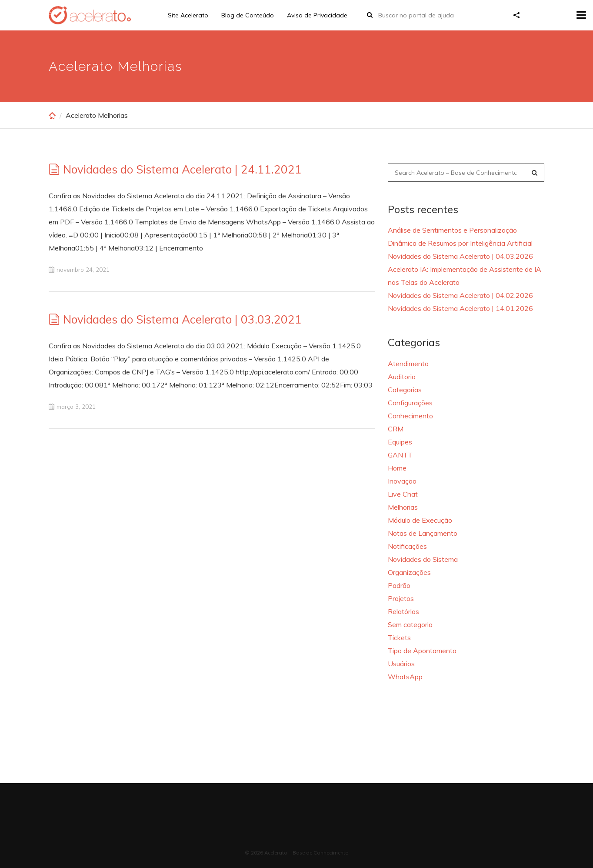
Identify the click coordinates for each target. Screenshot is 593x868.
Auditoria (402, 377)
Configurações (410, 403)
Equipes (400, 442)
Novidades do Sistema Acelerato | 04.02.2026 (460, 295)
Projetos (401, 598)
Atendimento (408, 364)
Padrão (399, 585)
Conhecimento (410, 416)
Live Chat (403, 494)
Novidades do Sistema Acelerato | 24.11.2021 (182, 169)
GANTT (400, 455)
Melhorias (403, 507)
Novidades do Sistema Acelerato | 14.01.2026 (460, 308)
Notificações (407, 546)
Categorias (405, 390)
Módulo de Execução (420, 520)
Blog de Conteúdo (248, 15)
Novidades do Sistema (423, 559)
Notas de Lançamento (423, 533)
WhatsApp (405, 677)
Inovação (402, 481)
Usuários (401, 664)
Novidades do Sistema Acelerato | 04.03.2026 (460, 256)
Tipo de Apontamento (422, 651)
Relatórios (403, 611)
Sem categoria (410, 624)
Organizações (409, 572)
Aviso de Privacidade (317, 15)
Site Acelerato (188, 15)
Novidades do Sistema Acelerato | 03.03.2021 (182, 319)
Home (397, 468)
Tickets (399, 638)
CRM (396, 429)
